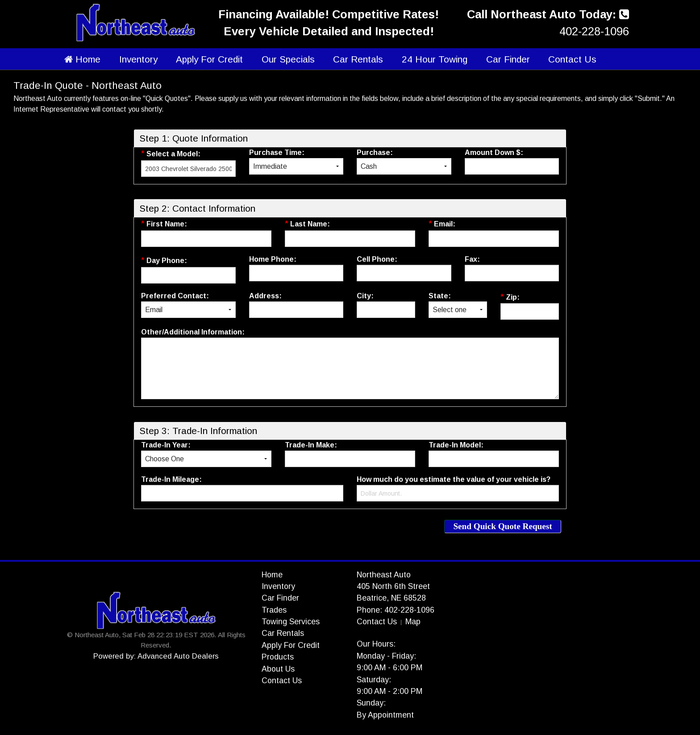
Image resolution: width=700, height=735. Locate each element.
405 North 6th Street (393, 586)
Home (82, 59)
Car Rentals (358, 59)
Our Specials (288, 59)
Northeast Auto (384, 575)
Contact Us (572, 59)
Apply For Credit (209, 59)
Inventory (138, 59)
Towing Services (291, 622)
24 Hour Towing (435, 59)
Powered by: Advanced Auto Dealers (156, 656)
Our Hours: (376, 644)
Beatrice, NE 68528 (391, 598)
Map (413, 622)
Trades (274, 610)
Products (278, 657)
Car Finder (508, 59)
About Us (278, 669)
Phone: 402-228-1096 (396, 610)
